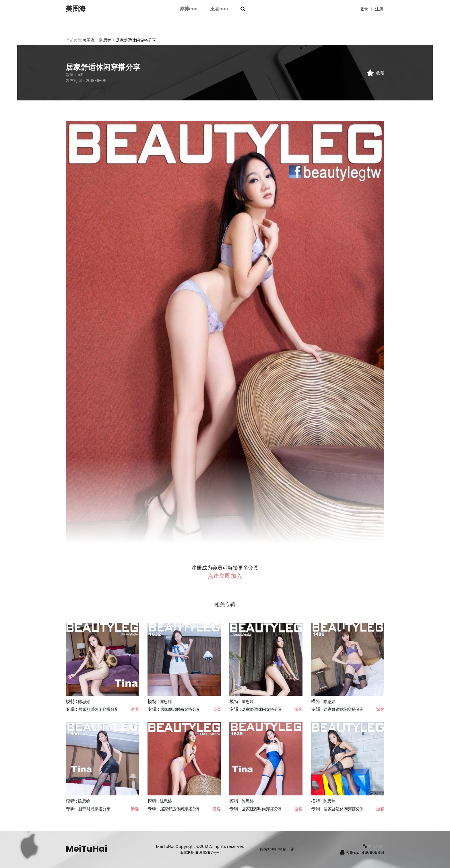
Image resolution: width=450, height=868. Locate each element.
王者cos (219, 9)
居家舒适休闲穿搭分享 (98, 709)
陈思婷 (105, 40)
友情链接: (374, 846)
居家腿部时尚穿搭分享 (180, 709)
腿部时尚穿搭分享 (94, 809)
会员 (217, 709)
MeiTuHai (86, 849)
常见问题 (286, 849)
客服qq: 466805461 (362, 853)
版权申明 (268, 849)
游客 (135, 709)
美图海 (79, 9)
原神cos (189, 9)
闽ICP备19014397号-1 (200, 853)
